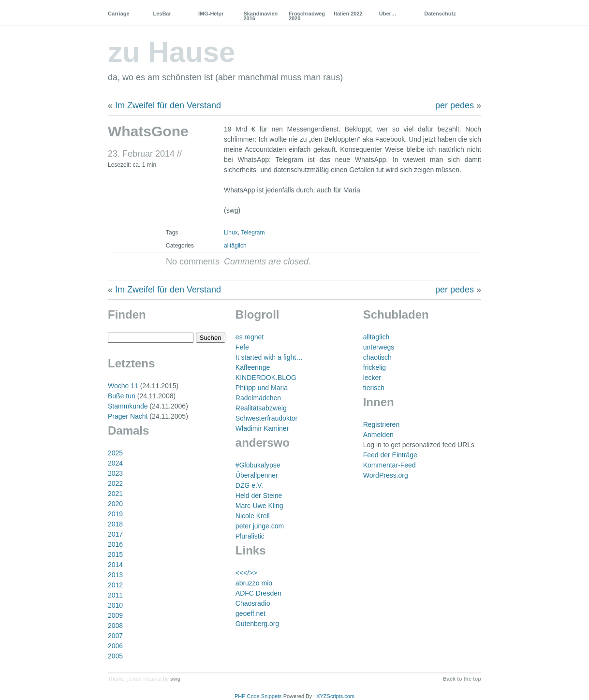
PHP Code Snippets (258, 696)
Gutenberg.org (257, 624)
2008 (115, 626)
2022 (115, 483)
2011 (115, 595)
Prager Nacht (128, 416)
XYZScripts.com (335, 696)
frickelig (375, 367)
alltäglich (235, 246)
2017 (115, 534)
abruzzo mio (254, 583)
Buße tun (122, 396)
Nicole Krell (253, 516)
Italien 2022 (348, 14)
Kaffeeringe (253, 367)
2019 (115, 514)
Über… (388, 14)
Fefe (242, 347)
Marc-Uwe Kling (259, 506)
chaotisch (377, 357)
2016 (115, 544)
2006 (115, 646)
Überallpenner (257, 475)
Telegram (253, 233)
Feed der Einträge (390, 455)
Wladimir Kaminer (262, 428)
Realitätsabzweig (261, 408)
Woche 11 (123, 386)
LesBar (162, 14)
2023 (115, 473)
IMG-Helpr (211, 14)
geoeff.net (250, 613)
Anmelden (378, 435)
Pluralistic (250, 536)
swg (175, 679)
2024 (115, 463)
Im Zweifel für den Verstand (168, 105)
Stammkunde (128, 406)
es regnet (250, 337)
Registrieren (381, 424)
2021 (115, 494)
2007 (115, 636)
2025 (115, 453)
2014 (115, 565)
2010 (115, 605)
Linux (231, 233)
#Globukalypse (258, 465)
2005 (115, 656)
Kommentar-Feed (390, 465)
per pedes (455, 105)
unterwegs (379, 347)
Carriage (119, 14)
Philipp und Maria (262, 388)
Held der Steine (259, 496)
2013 (115, 575)
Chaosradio (253, 603)
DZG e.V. (249, 485)
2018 (115, 524)
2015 (115, 554)
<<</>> (246, 573)
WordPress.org (386, 475)
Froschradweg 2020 (307, 16)
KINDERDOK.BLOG (266, 378)
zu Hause (171, 52)
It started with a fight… (269, 357)
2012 (115, 585)
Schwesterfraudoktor (266, 418)
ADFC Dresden (258, 593)
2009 (115, 615)
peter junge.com (260, 526)
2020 (115, 504)
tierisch (374, 388)
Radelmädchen (258, 398)
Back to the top (462, 679)
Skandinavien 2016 (260, 16)
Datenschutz (440, 14)
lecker (372, 378)
